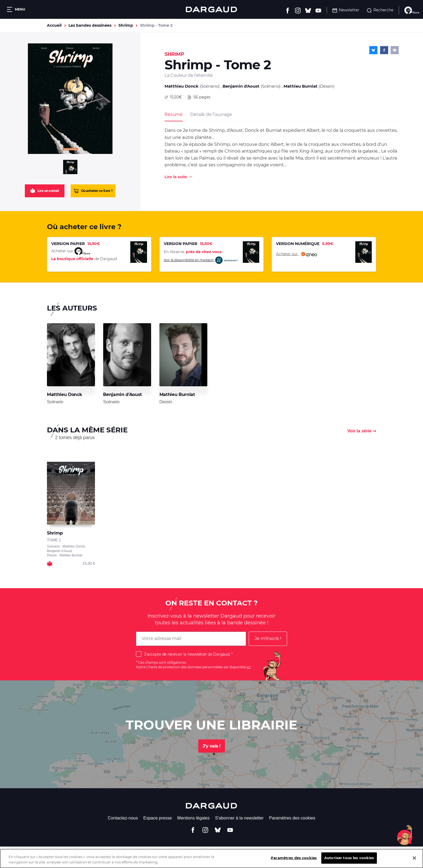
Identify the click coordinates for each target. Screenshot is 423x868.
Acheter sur (296, 254)
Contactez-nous (123, 818)
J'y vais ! (212, 746)
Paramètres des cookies (292, 818)
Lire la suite (176, 177)
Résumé (174, 114)
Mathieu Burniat (301, 86)
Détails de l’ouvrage (211, 114)
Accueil (54, 25)
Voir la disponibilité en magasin (201, 260)
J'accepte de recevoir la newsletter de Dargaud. (187, 654)
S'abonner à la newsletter (239, 818)
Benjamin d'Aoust (241, 86)
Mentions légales (193, 818)
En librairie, (193, 252)
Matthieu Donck (182, 86)
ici (249, 667)
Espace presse (158, 818)
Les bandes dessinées (90, 25)
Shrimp (126, 25)
